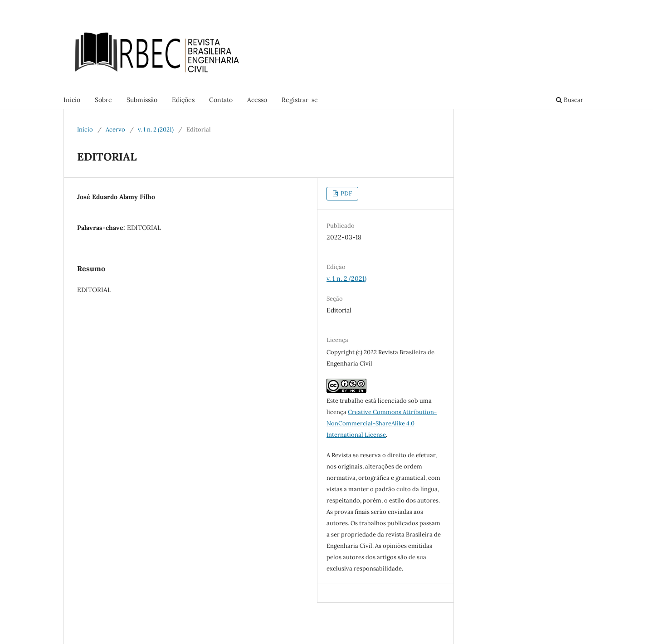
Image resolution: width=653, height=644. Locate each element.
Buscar (570, 100)
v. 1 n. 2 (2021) (156, 129)
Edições (183, 100)
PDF (346, 193)
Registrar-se (300, 100)
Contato (221, 100)
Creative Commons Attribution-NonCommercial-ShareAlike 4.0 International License (382, 423)
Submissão (142, 100)
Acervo (115, 129)
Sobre (103, 100)
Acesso (257, 100)
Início (72, 100)
